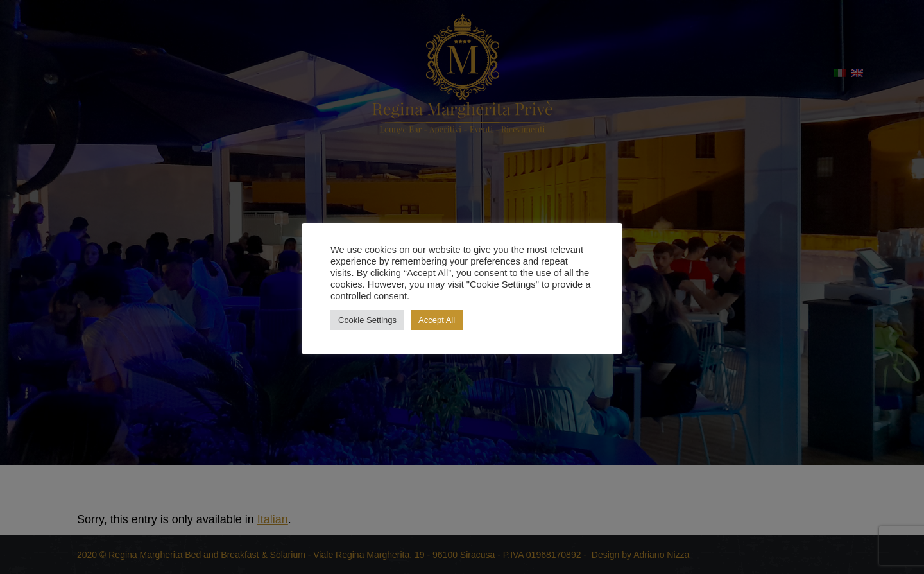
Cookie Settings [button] (367, 320)
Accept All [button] (437, 320)
